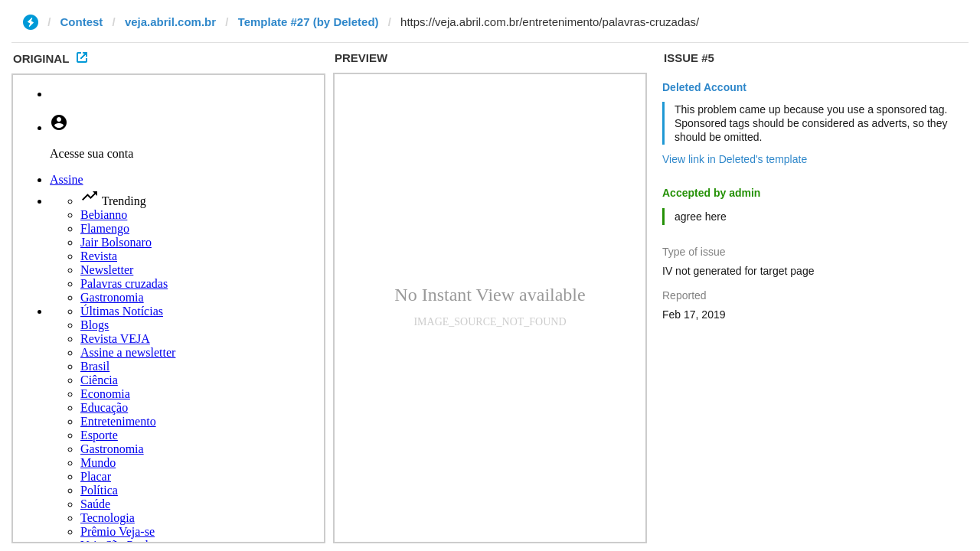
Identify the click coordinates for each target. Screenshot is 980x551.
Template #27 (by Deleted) (309, 22)
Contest (82, 22)
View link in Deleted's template (735, 159)
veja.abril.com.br (170, 22)
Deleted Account (704, 87)
